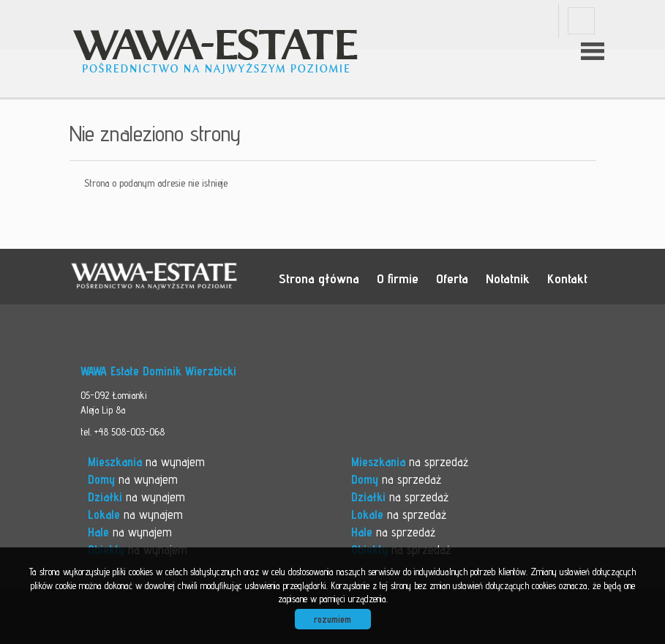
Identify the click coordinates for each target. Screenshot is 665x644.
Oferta (452, 278)
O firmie (398, 278)
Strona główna (319, 278)
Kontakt (567, 278)
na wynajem (146, 462)
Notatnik (508, 278)
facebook (581, 21)
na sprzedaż (410, 462)
